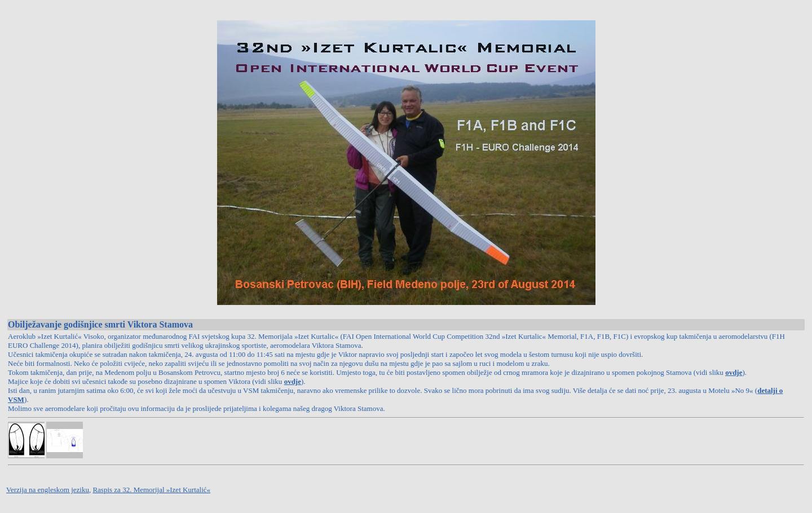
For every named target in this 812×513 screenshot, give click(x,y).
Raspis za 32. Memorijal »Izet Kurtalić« (151, 490)
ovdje (734, 372)
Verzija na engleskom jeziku (48, 490)
